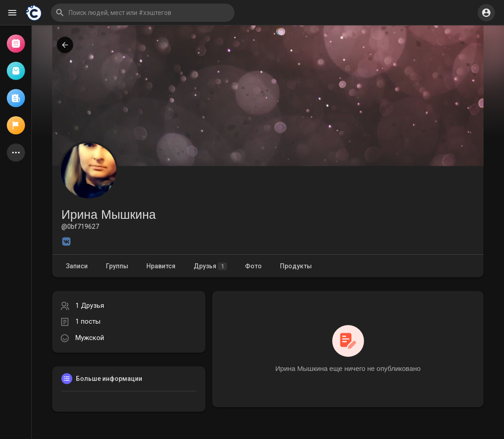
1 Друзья (90, 306)
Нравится (161, 266)
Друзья (210, 266)
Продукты (296, 266)
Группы (117, 266)
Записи (77, 266)
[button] (143, 13)
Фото (253, 266)
